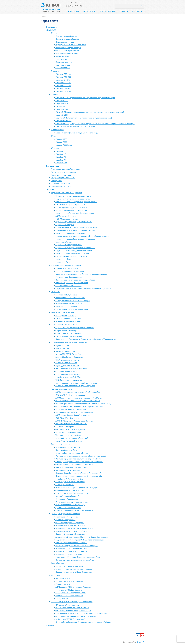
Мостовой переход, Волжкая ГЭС (69, 303)
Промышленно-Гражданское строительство (69, 342)
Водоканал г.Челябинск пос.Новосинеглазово (75, 199)
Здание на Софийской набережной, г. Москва (75, 328)
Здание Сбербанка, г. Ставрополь (69, 357)
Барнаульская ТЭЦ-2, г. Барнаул (69, 590)
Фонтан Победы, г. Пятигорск (68, 447)
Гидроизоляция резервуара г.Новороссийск (74, 222)
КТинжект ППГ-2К (63, 88)
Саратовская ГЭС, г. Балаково (68, 295)
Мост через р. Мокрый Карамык (69, 554)
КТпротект (55, 95)
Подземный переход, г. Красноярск (70, 534)
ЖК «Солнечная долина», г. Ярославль (71, 369)
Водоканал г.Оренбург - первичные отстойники (75, 248)
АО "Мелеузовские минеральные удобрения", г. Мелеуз (79, 398)
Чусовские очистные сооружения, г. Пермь (73, 196)
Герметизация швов (64, 59)
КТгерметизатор (57, 130)
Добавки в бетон (62, 56)
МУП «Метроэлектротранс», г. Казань (71, 543)
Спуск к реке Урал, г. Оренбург (68, 333)
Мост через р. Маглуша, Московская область (74, 528)
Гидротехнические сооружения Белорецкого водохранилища (81, 274)
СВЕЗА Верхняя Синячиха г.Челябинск (71, 256)
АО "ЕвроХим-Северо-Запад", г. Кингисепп (73, 415)
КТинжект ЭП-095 (63, 80)
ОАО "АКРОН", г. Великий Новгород (70, 395)
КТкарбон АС (61, 157)
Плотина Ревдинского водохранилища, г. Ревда (75, 280)
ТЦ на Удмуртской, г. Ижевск (67, 366)
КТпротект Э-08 (62, 103)
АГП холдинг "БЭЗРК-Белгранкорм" (70, 619)
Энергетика (55, 575)
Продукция (89, 11)
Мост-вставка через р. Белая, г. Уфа (70, 525)
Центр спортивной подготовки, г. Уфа (71, 467)
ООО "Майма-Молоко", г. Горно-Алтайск (72, 608)
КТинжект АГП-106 (63, 86)
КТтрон (54, 33)
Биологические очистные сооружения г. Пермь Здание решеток (82, 236)
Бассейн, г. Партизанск (65, 485)
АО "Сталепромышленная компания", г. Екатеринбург (78, 392)
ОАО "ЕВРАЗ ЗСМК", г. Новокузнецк (70, 429)
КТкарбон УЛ (61, 154)
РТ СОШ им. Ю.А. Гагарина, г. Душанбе (71, 479)
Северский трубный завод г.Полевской (72, 438)
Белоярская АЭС (62, 599)
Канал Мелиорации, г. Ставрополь (70, 271)
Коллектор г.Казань (64, 242)
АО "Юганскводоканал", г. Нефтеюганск (72, 210)
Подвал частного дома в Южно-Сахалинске (74, 572)
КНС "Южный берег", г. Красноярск (70, 205)
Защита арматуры (63, 65)
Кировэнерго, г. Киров (65, 584)
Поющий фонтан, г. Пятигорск (68, 470)
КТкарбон (55, 148)
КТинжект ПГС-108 (63, 91)
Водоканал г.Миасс (63, 259)
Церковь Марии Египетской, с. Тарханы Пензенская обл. (79, 473)
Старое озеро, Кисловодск (66, 331)
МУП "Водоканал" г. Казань (67, 219)
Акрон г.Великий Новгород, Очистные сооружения (77, 227)
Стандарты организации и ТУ (63, 178)
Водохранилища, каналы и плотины (66, 265)
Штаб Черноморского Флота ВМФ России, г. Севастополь (79, 462)
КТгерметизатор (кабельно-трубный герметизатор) (77, 133)
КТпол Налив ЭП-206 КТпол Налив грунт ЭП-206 (75, 126)
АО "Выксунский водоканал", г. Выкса (71, 207)
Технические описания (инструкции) (66, 169)
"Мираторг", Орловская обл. (67, 605)
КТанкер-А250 (61, 142)
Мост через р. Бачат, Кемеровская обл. (72, 548)
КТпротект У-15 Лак (63, 121)
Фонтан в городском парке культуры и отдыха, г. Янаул (78, 459)
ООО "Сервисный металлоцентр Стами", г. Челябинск (78, 401)
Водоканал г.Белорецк (65, 225)
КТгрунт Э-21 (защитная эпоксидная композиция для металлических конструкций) (90, 112)
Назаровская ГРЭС (63, 578)
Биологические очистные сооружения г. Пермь (75, 230)
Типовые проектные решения (63, 175)
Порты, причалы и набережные (64, 325)
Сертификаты (56, 181)
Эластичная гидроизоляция (67, 53)
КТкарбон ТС (61, 151)
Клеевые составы (63, 68)
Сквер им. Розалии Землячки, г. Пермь (72, 453)
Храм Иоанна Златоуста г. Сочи (68, 508)
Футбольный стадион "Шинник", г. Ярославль (74, 464)
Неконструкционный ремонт (67, 39)
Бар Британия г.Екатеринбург (68, 374)
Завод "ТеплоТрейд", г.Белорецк (69, 441)
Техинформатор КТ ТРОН (61, 186)
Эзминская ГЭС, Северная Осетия (69, 596)
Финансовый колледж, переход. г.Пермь (72, 502)
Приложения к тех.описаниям (63, 172)
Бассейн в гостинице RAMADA (68, 377)
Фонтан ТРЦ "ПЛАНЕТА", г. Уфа (68, 354)
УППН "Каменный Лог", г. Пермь (69, 318)
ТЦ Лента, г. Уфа (62, 346)
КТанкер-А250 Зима (64, 145)
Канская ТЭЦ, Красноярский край (69, 581)
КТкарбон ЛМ (61, 163)
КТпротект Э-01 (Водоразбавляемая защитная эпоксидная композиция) (85, 98)
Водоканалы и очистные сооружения (66, 193)
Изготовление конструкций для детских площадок (77, 487)
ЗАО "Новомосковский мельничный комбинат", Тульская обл (81, 614)
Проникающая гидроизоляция (68, 48)
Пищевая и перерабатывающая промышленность (72, 602)
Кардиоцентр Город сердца (67, 499)
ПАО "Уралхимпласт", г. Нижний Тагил (71, 424)
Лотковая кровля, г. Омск (66, 351)
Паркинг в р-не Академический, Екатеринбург (75, 560)
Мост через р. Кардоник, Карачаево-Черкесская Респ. (78, 557)
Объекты (124, 11)
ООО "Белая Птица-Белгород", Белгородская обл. (76, 616)
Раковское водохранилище (67, 268)
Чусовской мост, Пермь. (65, 520)
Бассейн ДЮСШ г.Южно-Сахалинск (70, 482)
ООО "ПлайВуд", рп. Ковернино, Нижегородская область (79, 406)
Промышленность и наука (62, 389)
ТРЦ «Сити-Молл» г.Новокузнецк (69, 380)
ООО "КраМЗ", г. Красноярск (67, 418)
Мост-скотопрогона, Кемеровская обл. (72, 551)
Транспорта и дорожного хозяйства (65, 514)
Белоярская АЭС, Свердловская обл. (70, 593)
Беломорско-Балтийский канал (68, 286)
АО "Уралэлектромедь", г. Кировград (71, 409)
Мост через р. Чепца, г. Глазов (68, 517)
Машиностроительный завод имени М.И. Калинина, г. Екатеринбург (84, 404)
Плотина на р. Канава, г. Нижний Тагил (72, 283)
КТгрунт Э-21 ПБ (62, 115)
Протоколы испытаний (60, 184)
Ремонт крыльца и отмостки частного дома (74, 569)
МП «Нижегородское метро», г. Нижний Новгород (77, 546)
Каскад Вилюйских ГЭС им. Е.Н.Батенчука (73, 301)
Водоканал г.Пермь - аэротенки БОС (71, 233)
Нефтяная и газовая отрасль (62, 312)
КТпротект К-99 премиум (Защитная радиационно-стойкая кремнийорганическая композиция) (95, 124)
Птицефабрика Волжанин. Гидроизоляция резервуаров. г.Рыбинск (83, 622)
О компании (72, 11)
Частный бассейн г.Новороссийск (69, 566)
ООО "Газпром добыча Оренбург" (70, 523)
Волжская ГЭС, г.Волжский (66, 306)
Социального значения (60, 444)
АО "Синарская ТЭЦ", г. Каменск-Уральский (73, 587)
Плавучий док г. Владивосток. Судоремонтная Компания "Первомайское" (86, 339)
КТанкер (54, 136)
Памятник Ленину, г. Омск (66, 450)
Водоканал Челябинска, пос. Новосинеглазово (75, 213)
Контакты (137, 11)
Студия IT (140, 642)
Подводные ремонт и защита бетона (71, 45)
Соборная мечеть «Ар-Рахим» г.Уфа (70, 490)
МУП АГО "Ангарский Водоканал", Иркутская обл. (76, 202)
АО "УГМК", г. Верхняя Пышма (68, 432)
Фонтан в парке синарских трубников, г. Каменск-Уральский (81, 456)
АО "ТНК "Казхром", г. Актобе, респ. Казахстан (75, 421)
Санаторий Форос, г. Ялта (66, 371)
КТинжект (55, 71)
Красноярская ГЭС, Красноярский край (72, 309)
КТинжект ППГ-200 (63, 77)
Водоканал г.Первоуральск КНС (69, 245)
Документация (107, 11)
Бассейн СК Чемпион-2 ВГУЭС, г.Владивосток (74, 510)
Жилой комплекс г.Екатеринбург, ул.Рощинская (75, 386)
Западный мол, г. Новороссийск (69, 336)
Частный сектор (57, 563)
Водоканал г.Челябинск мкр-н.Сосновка (72, 253)
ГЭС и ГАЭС (55, 292)
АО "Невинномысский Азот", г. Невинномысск (75, 412)
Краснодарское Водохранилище (69, 277)
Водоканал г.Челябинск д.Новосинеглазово (74, 250)
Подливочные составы (65, 42)
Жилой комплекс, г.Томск (66, 363)
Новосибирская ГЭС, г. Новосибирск (70, 298)
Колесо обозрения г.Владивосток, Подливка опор (76, 383)
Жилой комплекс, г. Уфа (65, 348)
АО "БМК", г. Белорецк (65, 427)
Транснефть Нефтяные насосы (68, 321)
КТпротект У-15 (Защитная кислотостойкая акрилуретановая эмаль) (84, 118)
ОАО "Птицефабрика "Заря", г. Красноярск (73, 611)
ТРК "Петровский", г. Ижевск (67, 360)
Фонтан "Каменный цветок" (67, 496)
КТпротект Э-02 (62, 101)
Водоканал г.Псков (63, 262)
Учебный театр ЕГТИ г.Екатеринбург (70, 505)
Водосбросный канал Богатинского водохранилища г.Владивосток (83, 288)
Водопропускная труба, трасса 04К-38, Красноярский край (80, 540)
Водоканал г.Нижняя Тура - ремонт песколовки (75, 239)
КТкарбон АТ (61, 160)
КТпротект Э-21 (62, 109)
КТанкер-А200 (61, 139)
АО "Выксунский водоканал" (67, 216)
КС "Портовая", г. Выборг (66, 316)
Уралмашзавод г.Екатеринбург (68, 435)
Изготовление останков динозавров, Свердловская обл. (79, 476)
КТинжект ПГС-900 (63, 74)
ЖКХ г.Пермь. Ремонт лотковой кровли (72, 493)
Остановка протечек (64, 62)
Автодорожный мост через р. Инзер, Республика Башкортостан (82, 537)
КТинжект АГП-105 (63, 83)
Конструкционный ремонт (66, 36)
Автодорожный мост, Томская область (71, 531)
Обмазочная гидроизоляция (67, 51)
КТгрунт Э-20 (61, 106)
